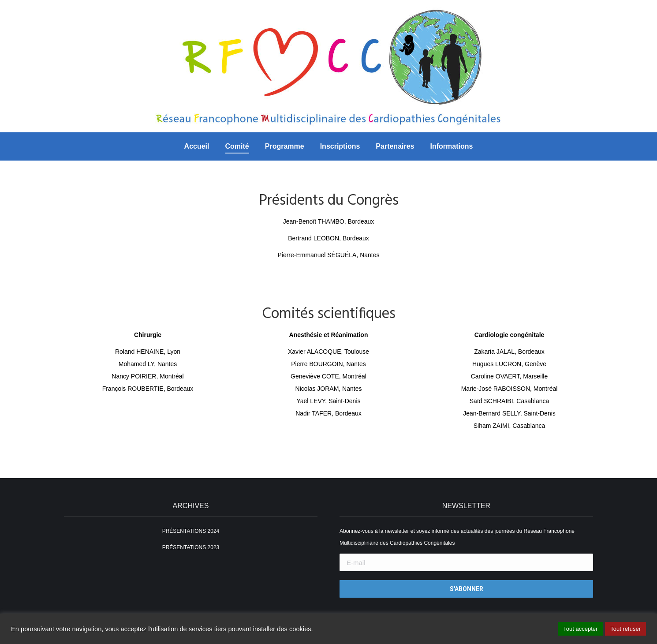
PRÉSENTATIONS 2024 (191, 531)
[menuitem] (197, 146)
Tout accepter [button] (580, 629)
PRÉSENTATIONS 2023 (191, 547)
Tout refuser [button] (625, 629)
